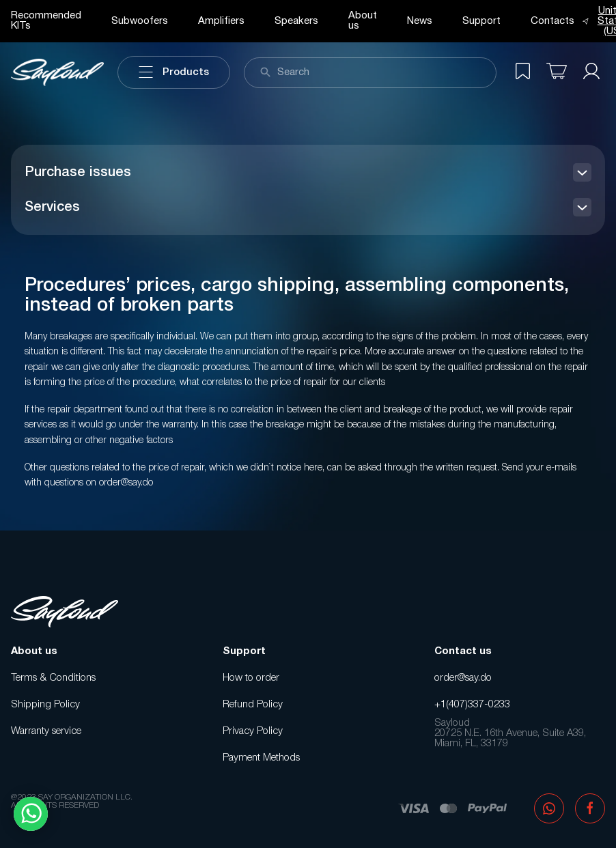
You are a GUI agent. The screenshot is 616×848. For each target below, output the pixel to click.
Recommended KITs (46, 21)
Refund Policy (253, 705)
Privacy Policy (253, 731)
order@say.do (463, 678)
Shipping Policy (45, 705)
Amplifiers (221, 21)
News (420, 21)
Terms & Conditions (53, 678)
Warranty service (46, 731)
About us (363, 21)
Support (481, 21)
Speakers (296, 21)
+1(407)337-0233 (472, 705)
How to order (251, 678)
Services (52, 208)
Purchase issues (78, 173)
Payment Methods (261, 758)
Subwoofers (140, 21)
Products (174, 72)
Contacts (552, 21)
